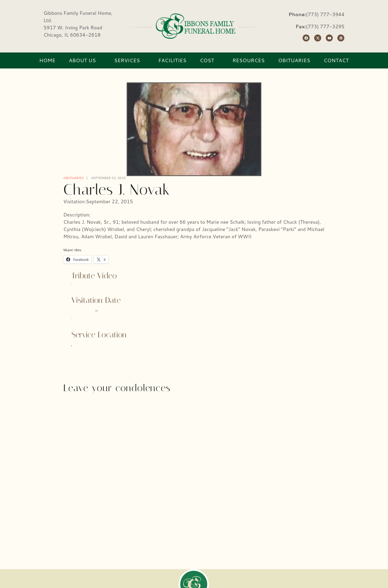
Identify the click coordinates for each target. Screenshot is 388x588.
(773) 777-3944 (325, 14)
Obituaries (73, 178)
